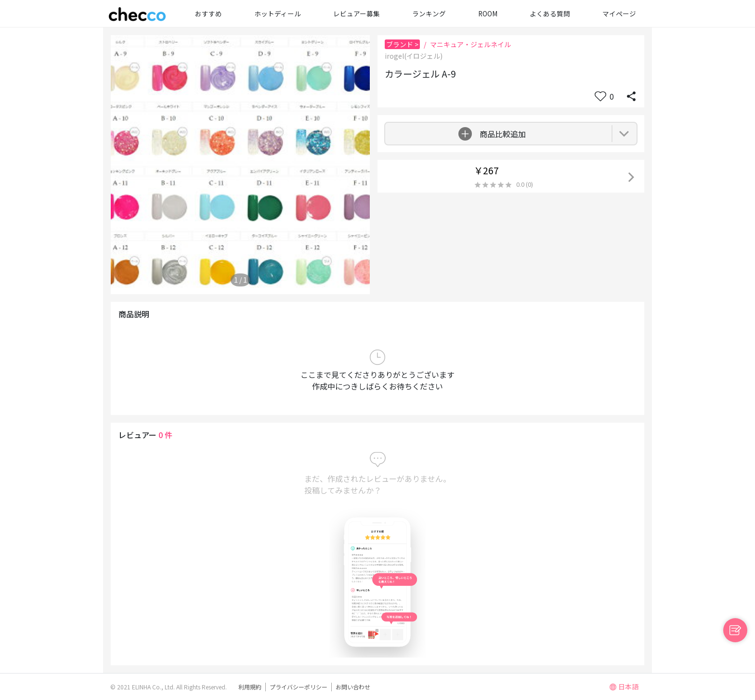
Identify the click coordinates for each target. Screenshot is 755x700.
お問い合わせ (353, 687)
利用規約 (250, 687)
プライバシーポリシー (299, 687)
